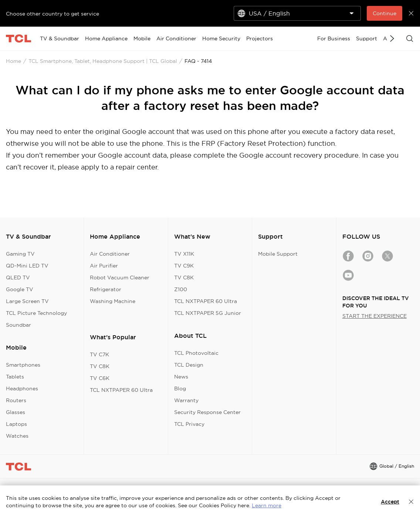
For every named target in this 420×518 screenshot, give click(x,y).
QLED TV (18, 277)
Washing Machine (113, 301)
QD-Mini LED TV (27, 266)
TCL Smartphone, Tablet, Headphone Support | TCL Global (103, 61)
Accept (390, 502)
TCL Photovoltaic (196, 353)
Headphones (22, 388)
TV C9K (184, 266)
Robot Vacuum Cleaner (120, 277)
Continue (385, 13)
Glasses (16, 412)
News (181, 377)
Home (13, 61)
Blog (180, 388)
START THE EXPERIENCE (375, 316)
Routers (16, 400)
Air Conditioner (110, 254)
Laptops (16, 424)
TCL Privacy (189, 424)
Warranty (186, 400)
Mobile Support (278, 254)
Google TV (20, 289)
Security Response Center (207, 412)
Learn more (267, 505)
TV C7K (99, 354)
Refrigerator (106, 289)
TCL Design (189, 365)
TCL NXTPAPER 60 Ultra (121, 390)
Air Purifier (104, 266)
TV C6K (100, 378)
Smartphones (23, 365)
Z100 (181, 289)
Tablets (15, 377)
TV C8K (100, 366)
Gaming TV (20, 254)
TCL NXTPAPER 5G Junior (208, 313)
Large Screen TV (27, 301)
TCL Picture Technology (36, 313)
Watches (17, 436)
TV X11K (184, 254)
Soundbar (18, 325)
